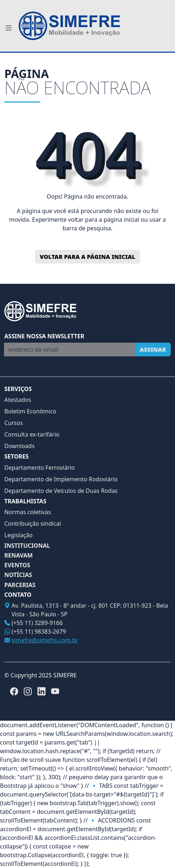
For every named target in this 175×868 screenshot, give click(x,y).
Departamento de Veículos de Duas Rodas (61, 491)
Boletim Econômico (30, 411)
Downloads (19, 446)
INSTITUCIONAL (27, 546)
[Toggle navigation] (9, 28)
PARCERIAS (20, 585)
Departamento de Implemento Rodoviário (61, 479)
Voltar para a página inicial (87, 257)
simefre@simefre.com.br (45, 640)
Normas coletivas (28, 512)
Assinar (153, 350)
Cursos (14, 423)
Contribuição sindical (33, 524)
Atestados (18, 400)
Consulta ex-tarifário (32, 434)
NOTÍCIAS (18, 575)
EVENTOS (17, 565)
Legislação (18, 535)
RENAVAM (19, 555)
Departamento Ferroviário (40, 468)
